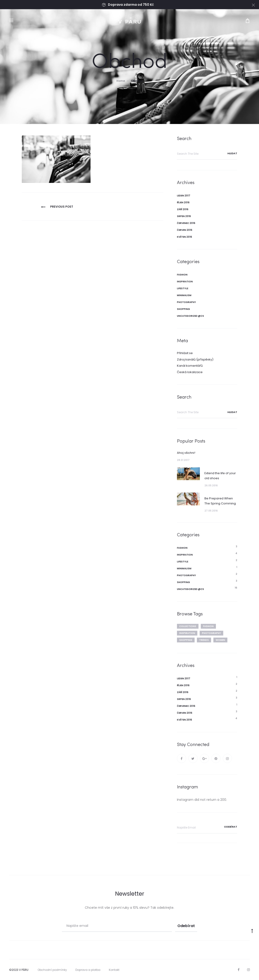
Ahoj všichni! (186, 453)
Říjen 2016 (183, 202)
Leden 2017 (184, 196)
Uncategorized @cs (190, 316)
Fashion (182, 275)
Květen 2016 (185, 237)
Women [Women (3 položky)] (220, 640)
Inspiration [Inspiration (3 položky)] (187, 633)
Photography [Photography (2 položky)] (211, 633)
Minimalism (184, 295)
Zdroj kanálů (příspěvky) (195, 359)
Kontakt (114, 970)
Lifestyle (183, 288)
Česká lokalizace (190, 372)
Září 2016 (183, 209)
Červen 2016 (185, 230)
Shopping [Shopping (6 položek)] (186, 640)
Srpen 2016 (184, 216)
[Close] (253, 5)
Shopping (183, 309)
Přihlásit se (185, 353)
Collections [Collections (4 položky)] (188, 626)
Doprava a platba (88, 970)
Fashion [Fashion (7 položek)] (208, 626)
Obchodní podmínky (52, 970)
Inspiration (185, 282)
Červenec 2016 (186, 223)
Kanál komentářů (190, 366)
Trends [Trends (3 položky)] (204, 640)
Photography (186, 302)
